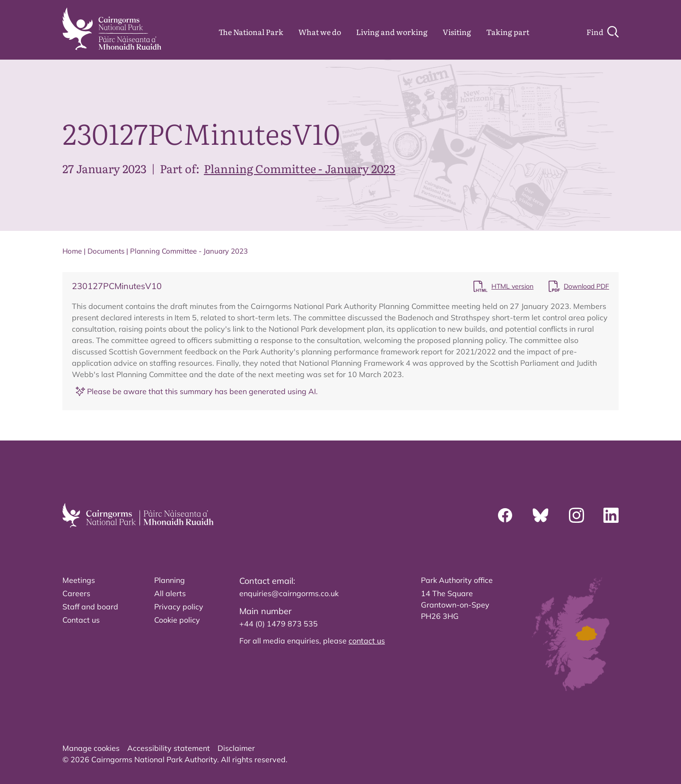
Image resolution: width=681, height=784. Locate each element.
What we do (320, 32)
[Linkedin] (611, 515)
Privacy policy (179, 607)
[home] (112, 29)
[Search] (602, 32)
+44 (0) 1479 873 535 (279, 624)
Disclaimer (236, 748)
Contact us (81, 620)
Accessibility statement (169, 748)
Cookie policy (177, 620)
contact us (367, 641)
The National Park (251, 32)
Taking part (508, 32)
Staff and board (90, 607)
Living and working (392, 32)
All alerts (170, 593)
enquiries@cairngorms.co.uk (289, 593)
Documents (106, 251)
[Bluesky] (541, 515)
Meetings (79, 580)
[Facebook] (505, 515)
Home (72, 251)
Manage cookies (91, 748)
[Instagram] (576, 515)
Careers (76, 593)
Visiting (457, 32)
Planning (170, 580)
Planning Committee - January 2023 (300, 168)
